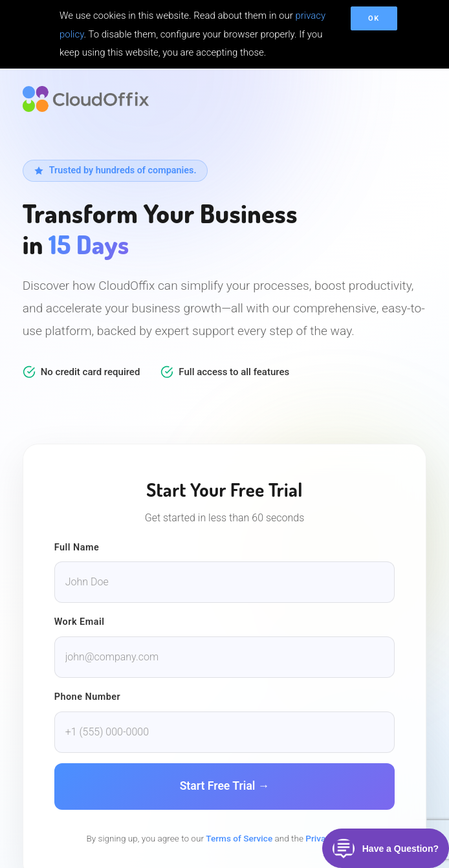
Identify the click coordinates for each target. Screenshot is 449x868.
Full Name (77, 548)
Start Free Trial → (225, 786)
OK (374, 18)
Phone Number (88, 697)
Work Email (80, 622)
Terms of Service (239, 838)
